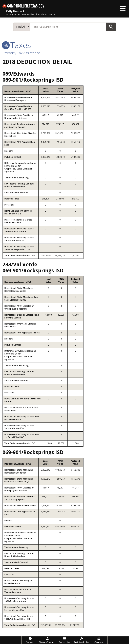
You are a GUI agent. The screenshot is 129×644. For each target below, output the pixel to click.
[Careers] (99, 640)
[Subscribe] (64, 640)
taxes (17, 45)
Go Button (111, 27)
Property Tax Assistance (21, 53)
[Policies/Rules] (82, 640)
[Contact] (30, 640)
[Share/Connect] (47, 640)
